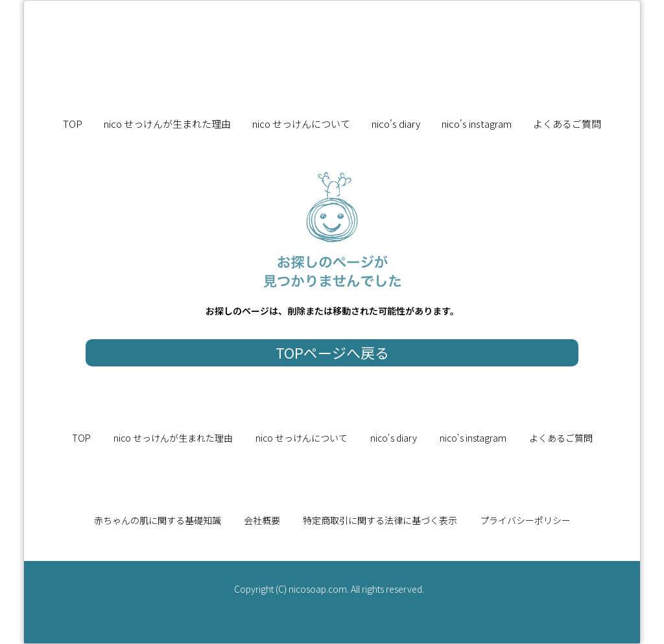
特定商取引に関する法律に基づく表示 (380, 520)
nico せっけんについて (301, 124)
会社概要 (262, 520)
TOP (73, 124)
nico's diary (396, 124)
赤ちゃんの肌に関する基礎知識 (158, 520)
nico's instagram (477, 124)
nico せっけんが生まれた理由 (167, 124)
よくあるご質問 (567, 124)
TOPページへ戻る (332, 352)
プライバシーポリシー (525, 520)
